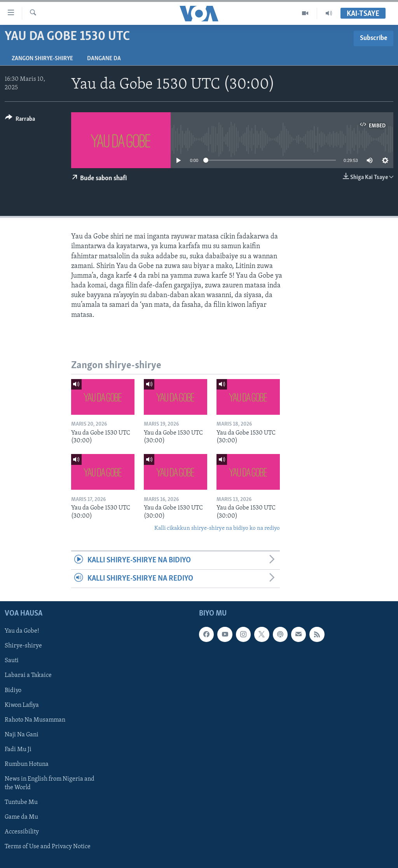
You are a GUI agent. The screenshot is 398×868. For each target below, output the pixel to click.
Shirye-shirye (23, 646)
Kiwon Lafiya (22, 705)
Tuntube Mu (21, 802)
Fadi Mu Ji (18, 750)
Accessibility (22, 832)
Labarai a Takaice (28, 676)
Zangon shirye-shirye (42, 59)
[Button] (20, 120)
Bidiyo (13, 691)
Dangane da (104, 59)
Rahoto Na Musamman (35, 720)
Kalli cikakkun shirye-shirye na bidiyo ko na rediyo (217, 528)
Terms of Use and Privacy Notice (48, 847)
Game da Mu (21, 817)
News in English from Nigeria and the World (50, 783)
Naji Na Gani (22, 735)
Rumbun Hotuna (27, 764)
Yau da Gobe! (22, 631)
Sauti (12, 661)
